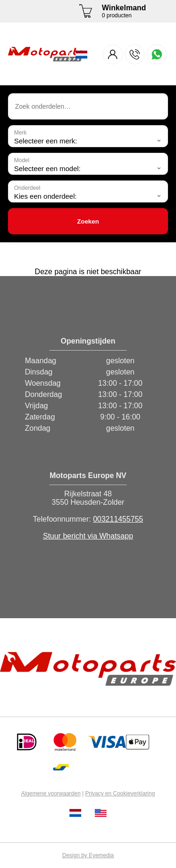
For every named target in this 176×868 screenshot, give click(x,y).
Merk (20, 133)
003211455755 (118, 519)
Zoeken (88, 221)
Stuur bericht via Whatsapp (88, 536)
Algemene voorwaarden (51, 793)
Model (22, 160)
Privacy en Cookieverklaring (120, 793)
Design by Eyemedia (88, 855)
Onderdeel (27, 188)
